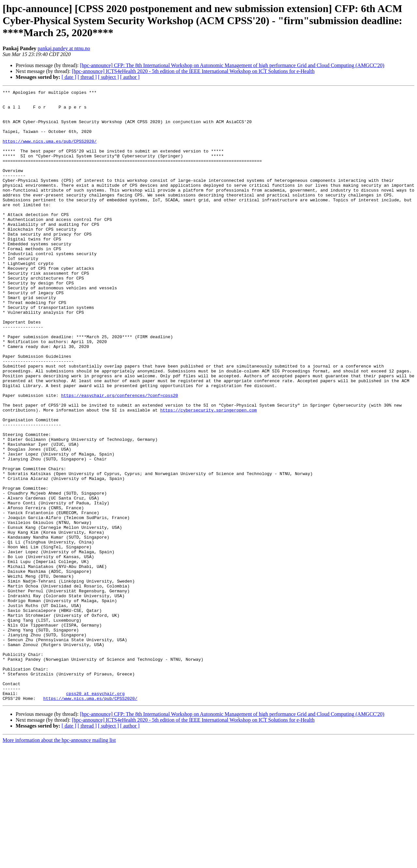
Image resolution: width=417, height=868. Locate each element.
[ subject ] (108, 77)
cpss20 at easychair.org (95, 815)
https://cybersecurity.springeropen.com (208, 474)
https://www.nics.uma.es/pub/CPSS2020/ (50, 152)
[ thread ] (87, 77)
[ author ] (130, 77)
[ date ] (69, 77)
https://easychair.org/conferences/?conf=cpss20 (119, 457)
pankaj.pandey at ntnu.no (64, 48)
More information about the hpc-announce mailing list (59, 862)
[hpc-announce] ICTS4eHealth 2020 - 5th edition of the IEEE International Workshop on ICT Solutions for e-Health (193, 71)
